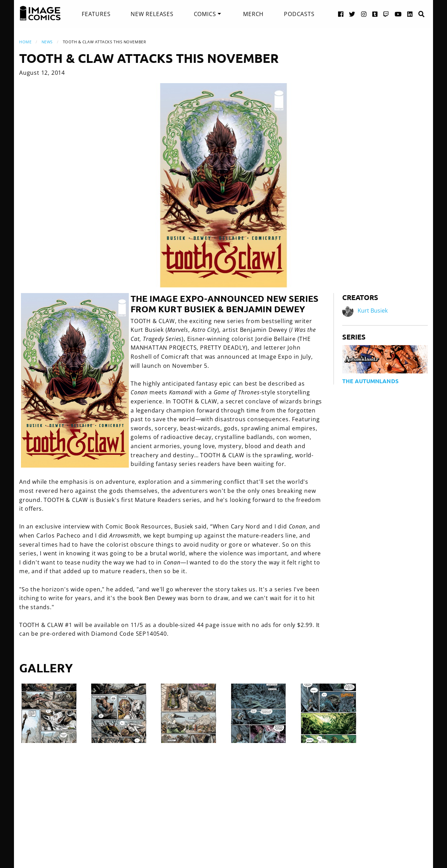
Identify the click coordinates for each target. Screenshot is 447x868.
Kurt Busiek (373, 311)
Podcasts (299, 14)
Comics (205, 14)
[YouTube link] (398, 14)
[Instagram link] (364, 14)
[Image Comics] (40, 13)
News (47, 42)
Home (25, 42)
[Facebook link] (341, 14)
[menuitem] (96, 14)
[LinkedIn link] (410, 14)
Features (96, 14)
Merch (253, 14)
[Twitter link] (352, 14)
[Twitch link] (386, 14)
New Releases (152, 14)
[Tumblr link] (375, 14)
